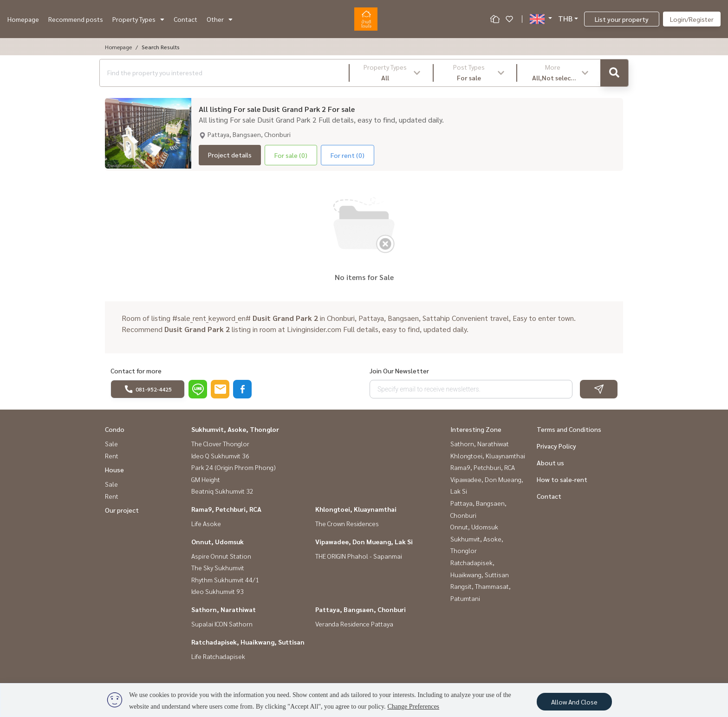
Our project (122, 510)
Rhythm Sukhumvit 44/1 (225, 580)
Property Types (138, 19)
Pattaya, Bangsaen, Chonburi (361, 609)
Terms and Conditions (569, 429)
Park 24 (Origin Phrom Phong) (234, 467)
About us (550, 463)
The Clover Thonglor (220, 443)
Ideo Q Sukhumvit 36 (220, 456)
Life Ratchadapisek (218, 656)
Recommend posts (76, 19)
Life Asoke (206, 523)
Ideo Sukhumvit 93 (218, 591)
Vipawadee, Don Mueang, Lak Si (364, 541)
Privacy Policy (556, 446)
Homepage (23, 19)
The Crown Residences (347, 523)
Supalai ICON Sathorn (222, 624)
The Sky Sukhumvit (218, 567)
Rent (112, 456)
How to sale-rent (562, 479)
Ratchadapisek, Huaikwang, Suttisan (248, 642)
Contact (185, 19)
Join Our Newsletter (399, 371)
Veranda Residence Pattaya (354, 624)
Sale (111, 443)
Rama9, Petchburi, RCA (226, 509)
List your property (622, 19)
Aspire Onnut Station (221, 556)
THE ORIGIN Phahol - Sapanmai (359, 556)
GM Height (206, 479)
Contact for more (136, 371)
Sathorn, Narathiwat (224, 609)
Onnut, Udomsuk (218, 541)
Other (220, 19)
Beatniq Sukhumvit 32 (222, 491)
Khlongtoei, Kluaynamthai (356, 509)
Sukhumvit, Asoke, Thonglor (235, 429)
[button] (391, 73)
